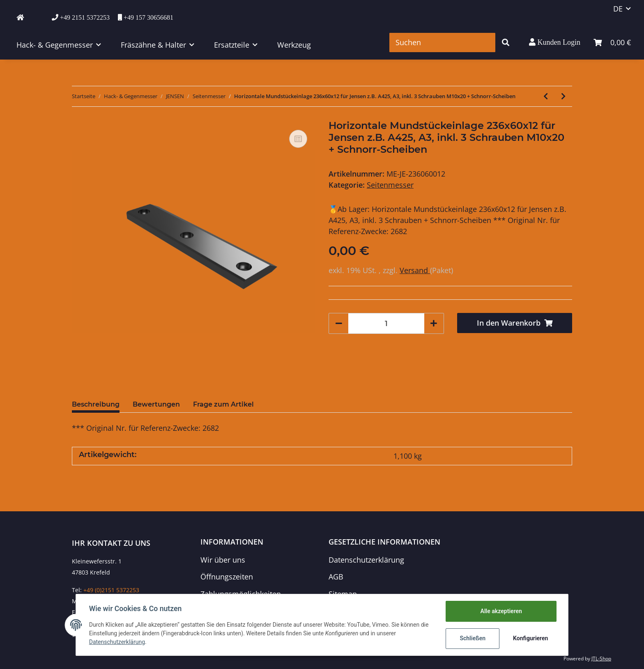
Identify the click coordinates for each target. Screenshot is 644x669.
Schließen (473, 638)
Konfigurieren (530, 638)
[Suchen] (442, 43)
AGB (336, 577)
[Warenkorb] (612, 43)
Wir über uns (223, 560)
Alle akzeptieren (501, 611)
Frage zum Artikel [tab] (223, 404)
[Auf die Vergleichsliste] (298, 139)
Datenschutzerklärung (366, 560)
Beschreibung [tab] (96, 404)
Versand (415, 270)
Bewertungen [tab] (156, 404)
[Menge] (386, 323)
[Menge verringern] (339, 323)
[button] (555, 42)
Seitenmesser (390, 185)
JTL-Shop (601, 659)
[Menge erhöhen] (434, 323)
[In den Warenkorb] (515, 323)
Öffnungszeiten (227, 577)
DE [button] (618, 9)
